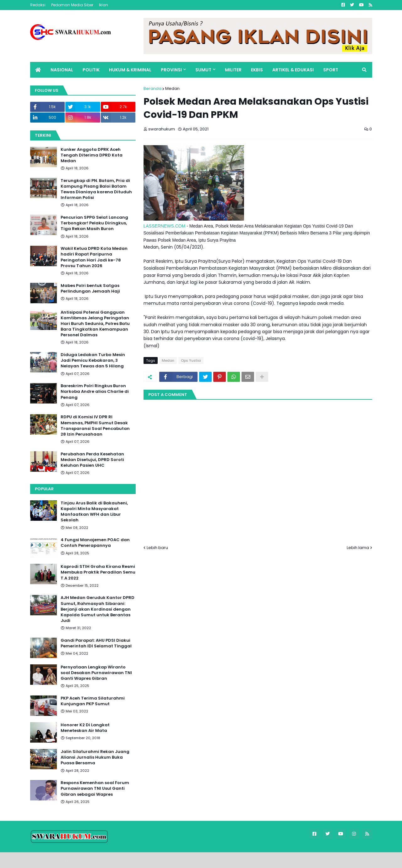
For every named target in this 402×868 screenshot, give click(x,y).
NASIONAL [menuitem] (62, 70)
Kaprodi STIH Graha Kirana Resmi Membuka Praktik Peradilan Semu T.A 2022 (98, 572)
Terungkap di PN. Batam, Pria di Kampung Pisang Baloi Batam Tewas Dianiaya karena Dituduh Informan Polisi (96, 189)
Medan (172, 88)
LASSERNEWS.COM (165, 226)
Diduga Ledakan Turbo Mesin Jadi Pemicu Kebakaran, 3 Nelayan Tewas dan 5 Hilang (93, 360)
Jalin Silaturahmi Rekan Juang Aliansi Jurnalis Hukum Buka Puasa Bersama (95, 757)
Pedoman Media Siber (72, 5)
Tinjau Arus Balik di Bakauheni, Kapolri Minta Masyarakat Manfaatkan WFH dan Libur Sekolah (94, 512)
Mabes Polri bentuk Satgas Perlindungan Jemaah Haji (90, 288)
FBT (107, 860)
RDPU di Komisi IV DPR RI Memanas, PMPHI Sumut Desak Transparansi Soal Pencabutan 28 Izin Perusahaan (95, 426)
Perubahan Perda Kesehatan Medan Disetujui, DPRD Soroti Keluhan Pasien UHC (92, 460)
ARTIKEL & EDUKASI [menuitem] (293, 70)
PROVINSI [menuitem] (171, 70)
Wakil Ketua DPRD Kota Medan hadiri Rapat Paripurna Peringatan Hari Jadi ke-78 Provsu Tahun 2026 (94, 257)
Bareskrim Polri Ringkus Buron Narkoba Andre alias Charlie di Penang (95, 392)
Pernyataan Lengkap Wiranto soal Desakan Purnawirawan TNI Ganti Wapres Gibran (96, 673)
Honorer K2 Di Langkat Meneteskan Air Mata (85, 728)
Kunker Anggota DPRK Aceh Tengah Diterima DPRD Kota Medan (92, 155)
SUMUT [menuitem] (203, 70)
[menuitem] (38, 70)
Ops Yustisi (191, 360)
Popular (44, 489)
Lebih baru (157, 548)
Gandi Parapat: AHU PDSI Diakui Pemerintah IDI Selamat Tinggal (96, 643)
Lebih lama (358, 548)
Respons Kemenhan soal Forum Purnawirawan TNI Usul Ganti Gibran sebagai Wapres (95, 788)
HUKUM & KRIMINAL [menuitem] (130, 70)
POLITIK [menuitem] (91, 70)
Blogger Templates (74, 860)
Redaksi (38, 5)
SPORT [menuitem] (331, 70)
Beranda (152, 88)
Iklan (103, 5)
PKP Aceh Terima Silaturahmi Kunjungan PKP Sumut (93, 701)
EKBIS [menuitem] (257, 70)
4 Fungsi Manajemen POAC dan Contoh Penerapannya (95, 543)
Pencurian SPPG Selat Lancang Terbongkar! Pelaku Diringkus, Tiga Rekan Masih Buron (94, 223)
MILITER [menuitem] (233, 70)
